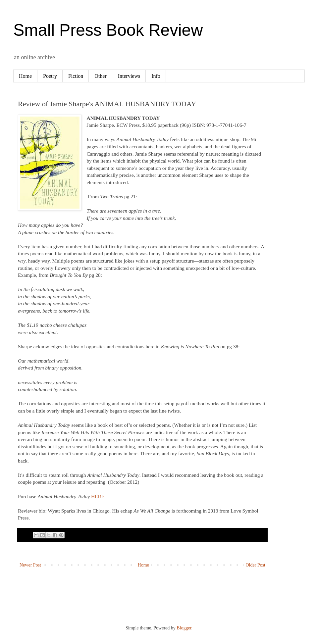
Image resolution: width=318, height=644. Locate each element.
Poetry (50, 76)
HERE (98, 496)
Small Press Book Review (108, 30)
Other (100, 76)
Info (156, 76)
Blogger (184, 628)
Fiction (76, 76)
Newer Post (30, 565)
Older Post (256, 565)
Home (25, 76)
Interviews (129, 76)
